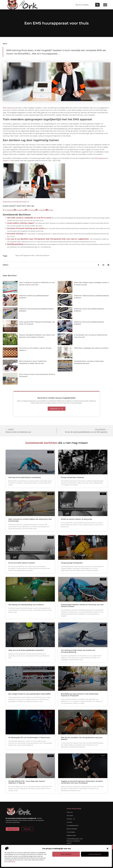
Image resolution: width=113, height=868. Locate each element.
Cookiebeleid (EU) (73, 825)
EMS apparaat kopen (27, 255)
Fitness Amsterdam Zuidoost (72, 477)
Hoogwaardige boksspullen (72, 563)
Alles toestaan (66, 854)
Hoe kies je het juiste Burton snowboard (24, 477)
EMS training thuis (10, 108)
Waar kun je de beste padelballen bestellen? (26, 650)
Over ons (70, 812)
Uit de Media (71, 832)
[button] (107, 849)
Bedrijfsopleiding (15, 244)
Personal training (15, 234)
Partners (71, 819)
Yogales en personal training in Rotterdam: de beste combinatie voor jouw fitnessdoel (82, 782)
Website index (71, 835)
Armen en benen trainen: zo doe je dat (76, 519)
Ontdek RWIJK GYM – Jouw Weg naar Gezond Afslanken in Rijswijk (27, 782)
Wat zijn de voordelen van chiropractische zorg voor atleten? (82, 738)
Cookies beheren (95, 854)
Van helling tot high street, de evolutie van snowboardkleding (78, 651)
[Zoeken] (97, 5)
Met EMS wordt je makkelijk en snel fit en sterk (29, 218)
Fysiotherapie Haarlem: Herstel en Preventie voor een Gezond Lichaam (82, 606)
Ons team (70, 816)
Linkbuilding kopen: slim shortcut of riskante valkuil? (75, 841)
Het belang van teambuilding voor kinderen (26, 605)
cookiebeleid (11, 862)
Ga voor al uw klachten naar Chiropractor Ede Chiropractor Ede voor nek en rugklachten (48, 239)
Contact (69, 822)
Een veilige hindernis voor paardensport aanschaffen (30, 694)
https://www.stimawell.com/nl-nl (16, 202)
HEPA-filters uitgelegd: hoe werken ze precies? (91, 348)
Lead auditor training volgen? (21, 223)
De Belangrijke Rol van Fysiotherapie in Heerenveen (29, 737)
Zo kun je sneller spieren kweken (22, 563)
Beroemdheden (72, 829)
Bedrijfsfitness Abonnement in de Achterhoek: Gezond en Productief (80, 695)
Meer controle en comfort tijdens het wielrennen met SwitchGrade (30, 520)
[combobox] (85, 5)
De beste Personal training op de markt (26, 228)
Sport (5, 44)
